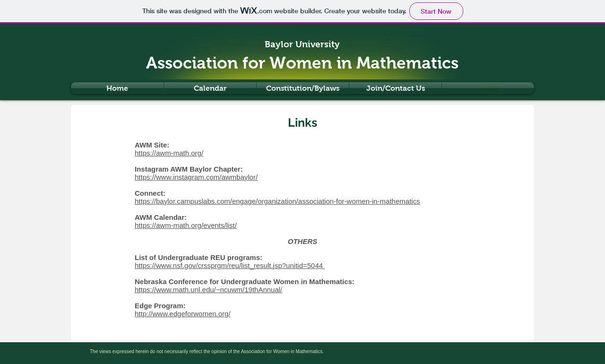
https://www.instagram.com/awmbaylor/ (196, 177)
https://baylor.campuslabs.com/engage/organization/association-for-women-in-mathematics (277, 201)
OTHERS (303, 241)
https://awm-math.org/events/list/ (186, 225)
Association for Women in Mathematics (302, 63)
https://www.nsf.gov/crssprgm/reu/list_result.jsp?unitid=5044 (230, 265)
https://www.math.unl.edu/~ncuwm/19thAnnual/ (208, 290)
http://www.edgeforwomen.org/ (183, 314)
